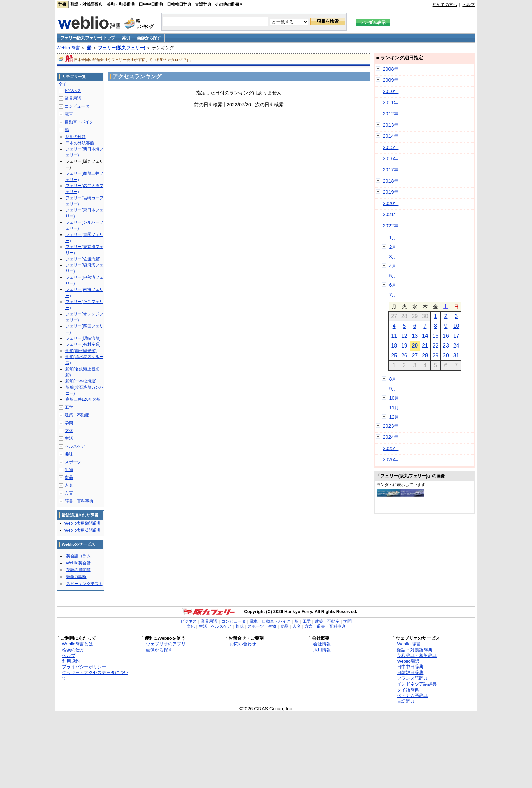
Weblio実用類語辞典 (83, 523)
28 (425, 355)
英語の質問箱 (78, 570)
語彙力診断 (76, 577)
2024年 (391, 437)
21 (425, 346)
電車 (69, 114)
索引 (126, 38)
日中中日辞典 (151, 4)
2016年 (391, 158)
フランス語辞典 (412, 678)
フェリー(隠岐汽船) (83, 338)
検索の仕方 (73, 650)
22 (436, 346)
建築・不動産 (77, 415)
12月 (394, 417)
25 (394, 355)
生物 (69, 470)
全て (63, 84)
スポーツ (73, 462)
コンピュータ (77, 106)
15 (436, 336)
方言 (69, 493)
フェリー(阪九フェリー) (122, 48)
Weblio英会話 (78, 563)
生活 (69, 438)
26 (404, 355)
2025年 (391, 448)
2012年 (391, 114)
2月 (393, 247)
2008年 (391, 69)
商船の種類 (76, 137)
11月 (394, 408)
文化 (69, 431)
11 (394, 336)
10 (456, 326)
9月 (393, 389)
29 (436, 355)
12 (404, 336)
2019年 (391, 192)
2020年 (391, 203)
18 (394, 346)
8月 (393, 379)
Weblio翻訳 (408, 661)
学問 (69, 423)
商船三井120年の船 (83, 399)
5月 (393, 276)
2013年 (391, 125)
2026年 (391, 459)
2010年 (391, 91)
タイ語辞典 (408, 690)
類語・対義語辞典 (87, 4)
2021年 (391, 214)
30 (446, 355)
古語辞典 (203, 4)
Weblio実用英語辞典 (83, 530)
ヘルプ (469, 5)
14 (425, 336)
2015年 (391, 147)
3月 (393, 257)
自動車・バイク (79, 122)
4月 (393, 266)
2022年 (391, 226)
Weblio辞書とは (78, 644)
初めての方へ (445, 5)
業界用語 (73, 98)
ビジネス (73, 91)
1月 (393, 238)
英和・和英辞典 (121, 4)
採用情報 (322, 650)
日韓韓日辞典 (179, 4)
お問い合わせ (243, 644)
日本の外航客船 (80, 143)
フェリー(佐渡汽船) (83, 259)
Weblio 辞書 (68, 48)
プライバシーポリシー (84, 667)
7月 (393, 295)
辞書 (62, 4)
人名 (69, 485)
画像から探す (149, 38)
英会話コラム (78, 556)
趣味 (69, 454)
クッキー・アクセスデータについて (95, 675)
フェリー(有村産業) (83, 344)
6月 (393, 285)
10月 (394, 398)
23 (446, 346)
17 (456, 336)
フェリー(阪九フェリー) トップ (88, 38)
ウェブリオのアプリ (166, 644)
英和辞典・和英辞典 (417, 655)
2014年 (391, 136)
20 (415, 346)
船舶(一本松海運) (81, 381)
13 (415, 336)
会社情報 (322, 644)
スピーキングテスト (84, 584)
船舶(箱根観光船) (81, 351)
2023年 (391, 426)
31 (456, 355)
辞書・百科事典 (79, 501)
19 (404, 346)
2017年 (391, 170)
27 (415, 355)
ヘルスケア (75, 446)
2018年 (391, 181)
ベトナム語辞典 (412, 696)
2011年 (391, 102)
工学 (69, 407)
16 (446, 336)
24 (456, 346)
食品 (69, 477)
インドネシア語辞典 (417, 684)
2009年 (391, 80)
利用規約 (71, 661)
